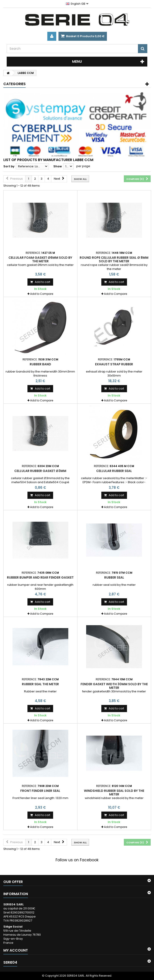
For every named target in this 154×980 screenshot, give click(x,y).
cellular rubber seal (114, 471)
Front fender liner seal (40, 791)
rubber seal (114, 577)
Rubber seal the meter (40, 684)
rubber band (40, 364)
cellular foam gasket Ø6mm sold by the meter (40, 259)
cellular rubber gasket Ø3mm (40, 471)
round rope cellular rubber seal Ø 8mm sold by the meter (114, 259)
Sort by (9, 166)
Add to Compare (42, 294)
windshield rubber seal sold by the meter (114, 793)
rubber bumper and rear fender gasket (40, 577)
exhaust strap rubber (114, 364)
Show (58, 166)
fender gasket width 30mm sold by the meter (114, 686)
